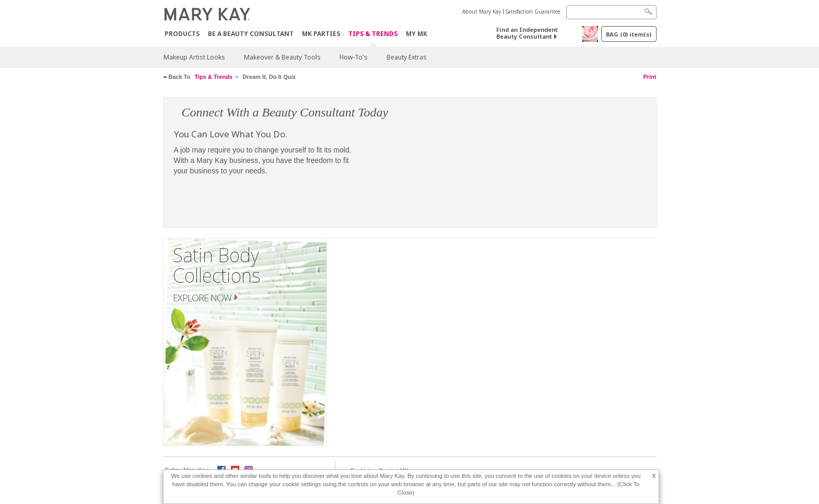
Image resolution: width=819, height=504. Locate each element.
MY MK (417, 34)
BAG (629, 34)
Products (182, 34)
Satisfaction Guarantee (533, 11)
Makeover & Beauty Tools (282, 57)
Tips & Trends (373, 34)
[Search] (611, 12)
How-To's (354, 57)
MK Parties (321, 34)
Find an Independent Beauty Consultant (527, 33)
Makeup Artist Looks (194, 57)
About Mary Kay (482, 11)
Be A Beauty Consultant (251, 34)
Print (650, 77)
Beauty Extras (407, 57)
